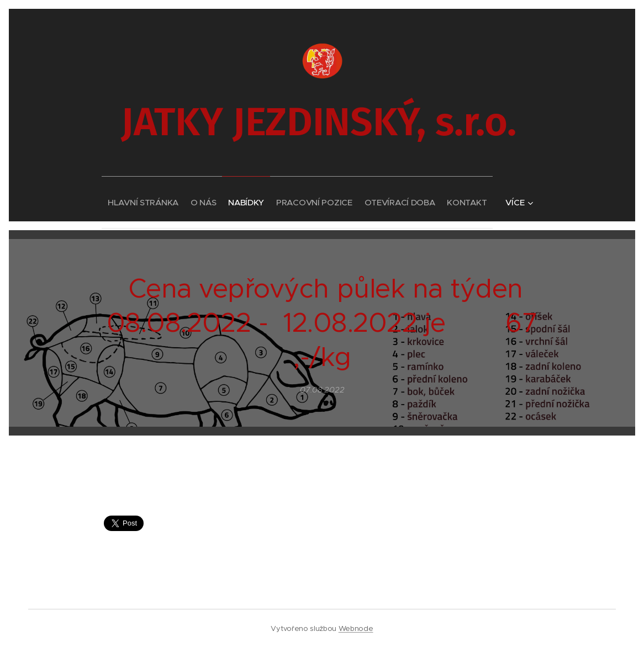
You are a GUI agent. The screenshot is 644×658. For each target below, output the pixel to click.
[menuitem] (120, 199)
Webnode (356, 628)
